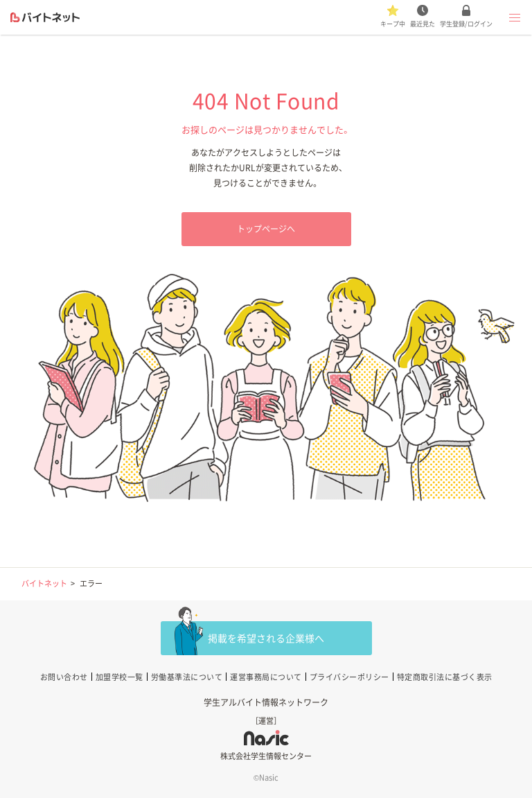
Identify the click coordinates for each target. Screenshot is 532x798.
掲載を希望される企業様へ (266, 638)
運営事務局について (266, 677)
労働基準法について (187, 677)
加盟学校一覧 (119, 677)
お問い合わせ (64, 677)
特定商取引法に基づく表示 (445, 677)
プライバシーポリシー (349, 677)
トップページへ (266, 229)
